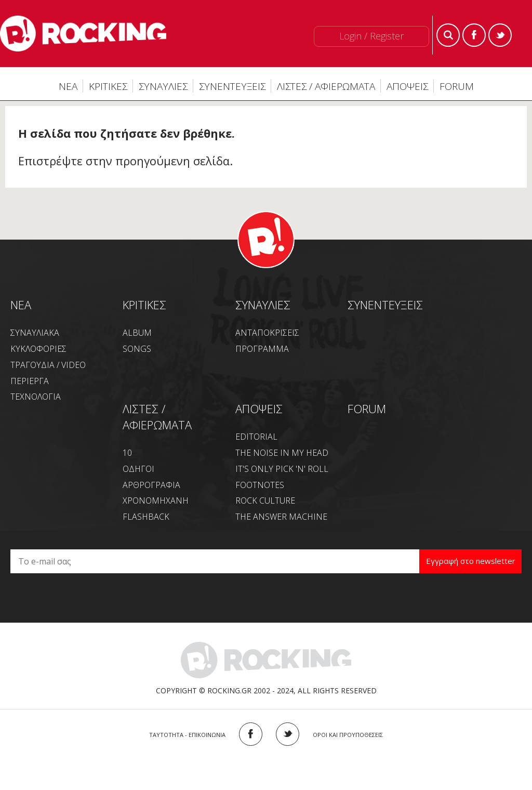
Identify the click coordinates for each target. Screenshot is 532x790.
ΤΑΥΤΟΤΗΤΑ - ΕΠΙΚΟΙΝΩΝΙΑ (187, 735)
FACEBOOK (251, 734)
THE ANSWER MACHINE (281, 517)
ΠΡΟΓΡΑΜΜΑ (262, 349)
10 (127, 453)
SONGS (137, 349)
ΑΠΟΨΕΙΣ (407, 86)
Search (448, 35)
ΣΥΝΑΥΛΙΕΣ (163, 86)
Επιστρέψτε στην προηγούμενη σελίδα (124, 161)
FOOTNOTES (260, 485)
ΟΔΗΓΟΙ (138, 469)
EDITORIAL (256, 437)
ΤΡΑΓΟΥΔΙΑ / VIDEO (48, 365)
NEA (21, 305)
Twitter (500, 35)
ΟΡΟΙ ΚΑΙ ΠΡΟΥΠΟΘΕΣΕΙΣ (348, 735)
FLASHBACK (146, 517)
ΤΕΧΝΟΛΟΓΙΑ (36, 397)
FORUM (457, 86)
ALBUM (137, 333)
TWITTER (288, 734)
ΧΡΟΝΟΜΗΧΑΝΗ (156, 501)
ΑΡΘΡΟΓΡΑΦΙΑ (151, 485)
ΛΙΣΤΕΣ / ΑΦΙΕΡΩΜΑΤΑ (326, 86)
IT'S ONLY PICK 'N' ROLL (282, 469)
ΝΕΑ (68, 86)
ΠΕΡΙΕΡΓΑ (30, 381)
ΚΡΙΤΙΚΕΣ (108, 86)
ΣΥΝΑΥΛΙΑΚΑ (35, 333)
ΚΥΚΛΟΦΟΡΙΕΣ (38, 349)
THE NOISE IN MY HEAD (282, 453)
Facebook (474, 35)
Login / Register (371, 36)
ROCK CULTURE (265, 501)
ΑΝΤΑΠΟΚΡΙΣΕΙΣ (267, 333)
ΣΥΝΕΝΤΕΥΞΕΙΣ (232, 86)
